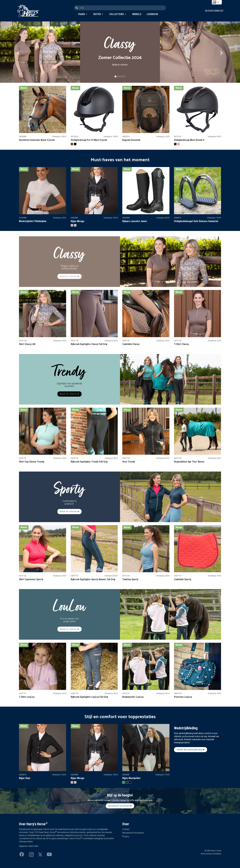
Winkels (137, 14)
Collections (117, 14)
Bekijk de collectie (120, 65)
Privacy (126, 836)
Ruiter (97, 14)
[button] (18, 52)
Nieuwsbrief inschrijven (119, 806)
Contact (126, 829)
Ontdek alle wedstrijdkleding (189, 750)
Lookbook (152, 14)
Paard (82, 14)
